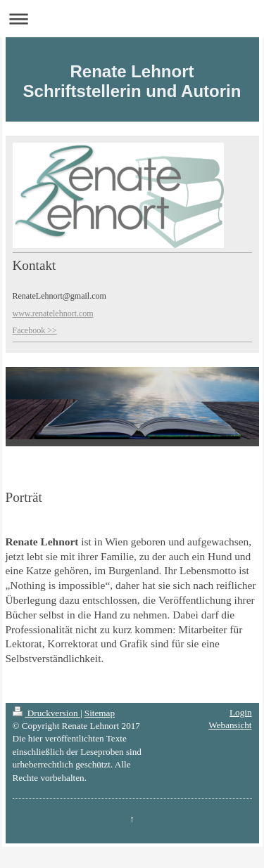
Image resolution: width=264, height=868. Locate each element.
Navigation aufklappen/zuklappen (132, 19)
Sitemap (100, 713)
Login (241, 712)
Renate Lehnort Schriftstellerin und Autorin (132, 81)
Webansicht (230, 725)
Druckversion (46, 713)
